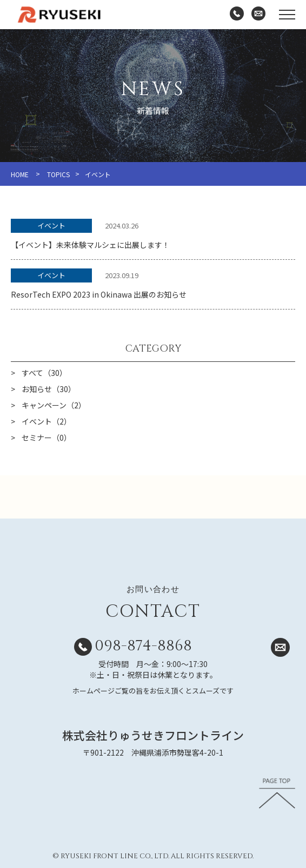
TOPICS (58, 174)
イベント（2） (46, 421)
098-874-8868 (143, 646)
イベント (51, 226)
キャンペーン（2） (54, 405)
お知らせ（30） (49, 389)
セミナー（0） (46, 438)
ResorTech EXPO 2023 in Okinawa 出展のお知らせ (99, 294)
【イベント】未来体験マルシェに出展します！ (90, 245)
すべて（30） (44, 373)
